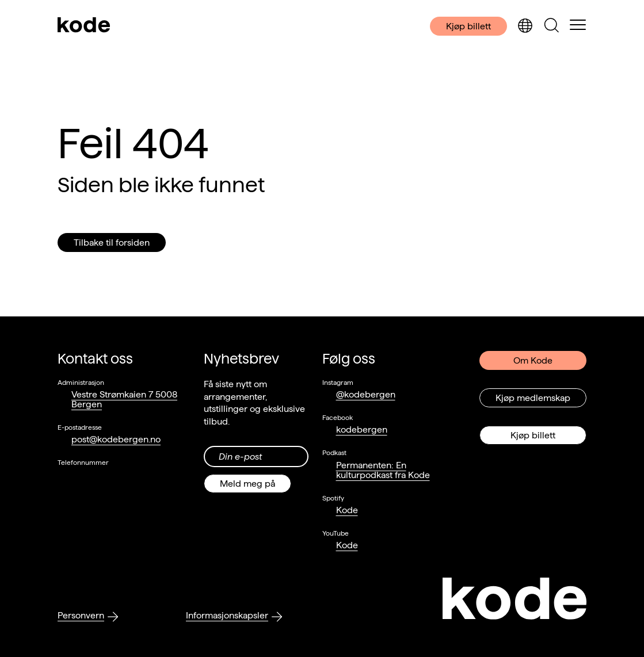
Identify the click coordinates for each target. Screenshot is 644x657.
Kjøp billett (468, 26)
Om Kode (533, 360)
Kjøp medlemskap (533, 398)
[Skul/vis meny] (578, 26)
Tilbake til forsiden (112, 242)
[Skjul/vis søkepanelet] (551, 26)
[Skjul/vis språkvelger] (525, 26)
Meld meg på (247, 484)
